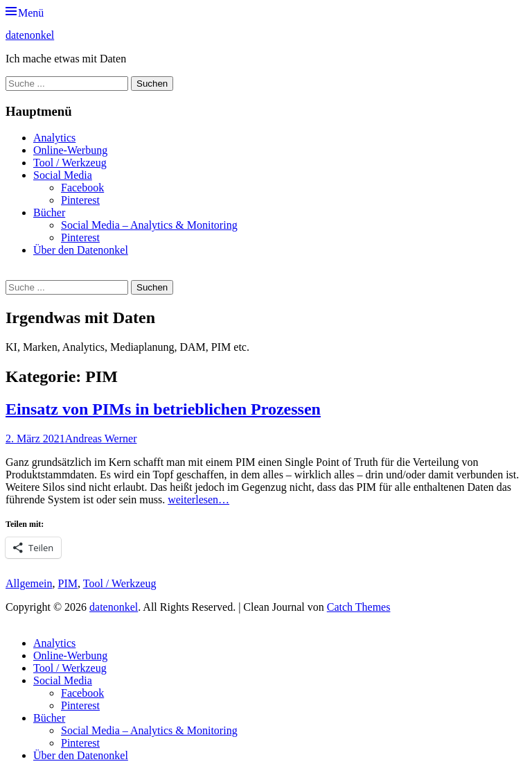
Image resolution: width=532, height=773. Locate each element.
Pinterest (80, 200)
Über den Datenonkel (81, 250)
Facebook (82, 188)
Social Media (63, 175)
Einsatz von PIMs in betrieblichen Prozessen (163, 409)
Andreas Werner (101, 438)
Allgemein (29, 583)
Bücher (49, 212)
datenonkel (30, 35)
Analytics (54, 138)
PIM (68, 583)
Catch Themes (359, 607)
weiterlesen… (198, 500)
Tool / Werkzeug (70, 163)
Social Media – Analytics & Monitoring (149, 225)
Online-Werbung (70, 150)
